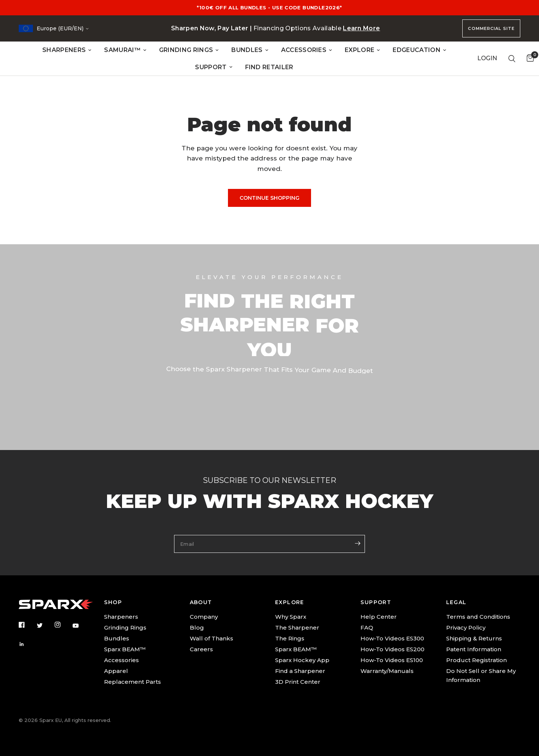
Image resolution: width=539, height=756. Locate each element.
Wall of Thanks (211, 638)
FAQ (367, 628)
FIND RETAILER (269, 67)
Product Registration (476, 660)
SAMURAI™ (125, 50)
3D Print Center (298, 682)
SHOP (113, 602)
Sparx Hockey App (302, 660)
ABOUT (201, 602)
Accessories (121, 660)
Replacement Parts (133, 682)
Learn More (361, 28)
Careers (201, 649)
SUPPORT (214, 67)
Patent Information (474, 649)
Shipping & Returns (474, 638)
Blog (197, 628)
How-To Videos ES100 (392, 660)
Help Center (379, 617)
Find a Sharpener (300, 671)
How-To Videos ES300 (392, 638)
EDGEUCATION (419, 50)
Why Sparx (291, 617)
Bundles (117, 638)
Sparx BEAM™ (125, 649)
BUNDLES (250, 50)
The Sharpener (297, 628)
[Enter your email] (357, 543)
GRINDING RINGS (189, 50)
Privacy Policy (466, 628)
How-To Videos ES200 (392, 649)
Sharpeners (121, 617)
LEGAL (456, 602)
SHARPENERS (67, 50)
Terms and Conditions (478, 617)
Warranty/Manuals (387, 671)
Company (204, 617)
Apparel (116, 671)
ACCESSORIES (307, 50)
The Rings (290, 638)
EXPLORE (362, 50)
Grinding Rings (125, 628)
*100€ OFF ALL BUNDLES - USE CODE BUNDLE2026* (269, 7)
